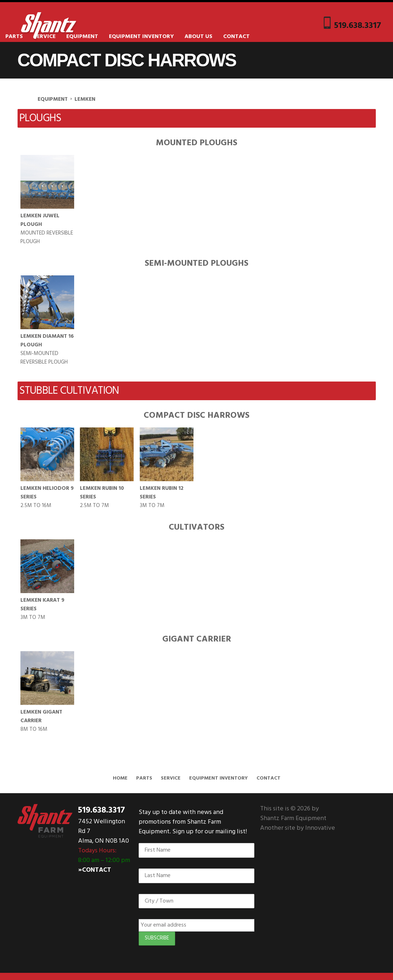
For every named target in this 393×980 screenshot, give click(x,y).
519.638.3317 (358, 24)
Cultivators (196, 527)
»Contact (95, 870)
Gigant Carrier (197, 639)
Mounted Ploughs (196, 143)
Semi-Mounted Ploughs (196, 264)
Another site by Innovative (298, 828)
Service (171, 778)
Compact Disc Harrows (196, 416)
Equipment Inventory (141, 37)
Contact (236, 37)
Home (120, 778)
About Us (198, 37)
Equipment (82, 37)
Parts (14, 37)
